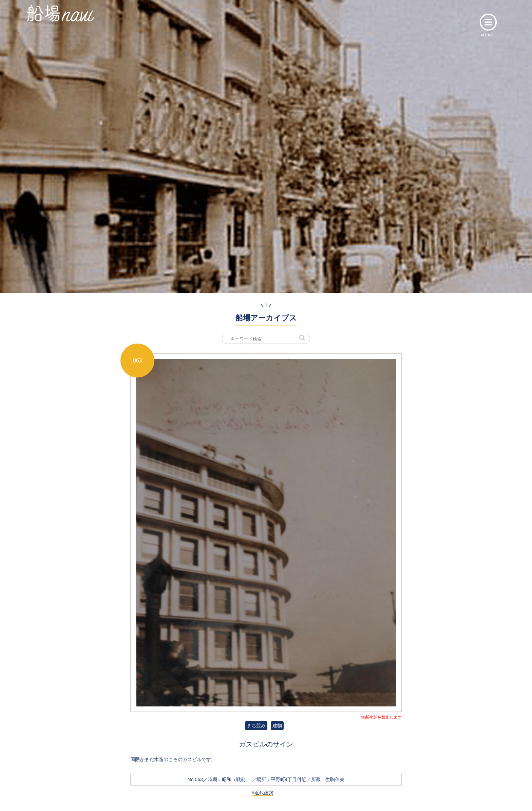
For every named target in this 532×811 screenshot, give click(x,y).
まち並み (256, 725)
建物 (277, 725)
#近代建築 (263, 793)
